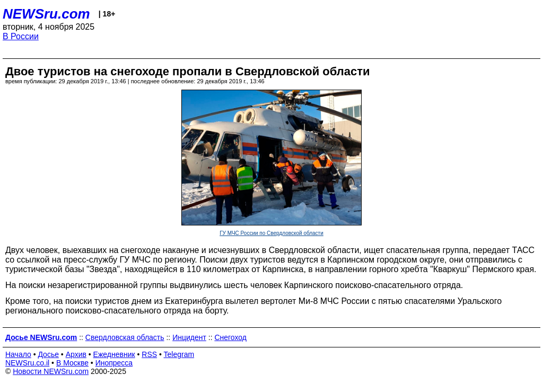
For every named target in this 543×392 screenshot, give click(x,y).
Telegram (179, 354)
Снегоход (230, 337)
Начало (18, 354)
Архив (76, 354)
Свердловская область (125, 337)
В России (21, 36)
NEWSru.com (46, 14)
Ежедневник (114, 354)
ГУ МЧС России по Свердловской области (271, 233)
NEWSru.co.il (27, 363)
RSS (149, 354)
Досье (48, 354)
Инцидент (189, 337)
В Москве (72, 363)
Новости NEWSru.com (51, 371)
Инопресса (114, 363)
